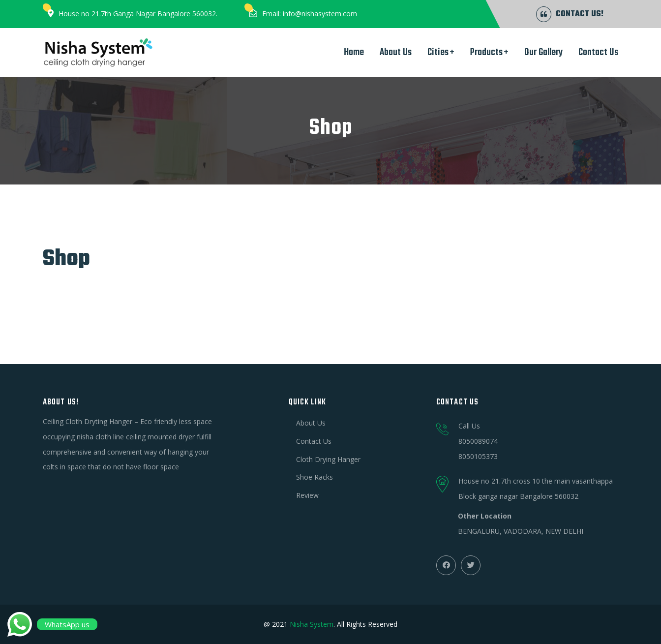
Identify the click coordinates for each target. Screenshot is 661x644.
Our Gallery (543, 52)
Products (486, 52)
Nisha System (312, 624)
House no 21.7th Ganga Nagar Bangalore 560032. (138, 14)
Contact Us (598, 52)
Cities (438, 52)
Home (354, 52)
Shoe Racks (315, 477)
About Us (396, 52)
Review (307, 495)
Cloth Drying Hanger (328, 459)
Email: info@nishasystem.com (310, 14)
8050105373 (478, 456)
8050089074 (478, 441)
